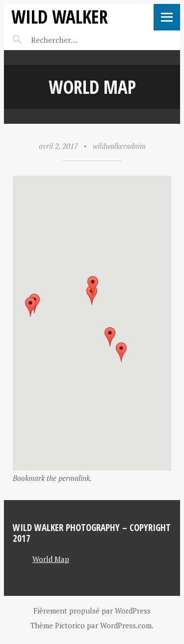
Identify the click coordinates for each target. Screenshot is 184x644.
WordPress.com (126, 625)
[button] (30, 307)
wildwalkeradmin (119, 146)
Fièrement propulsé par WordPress (92, 611)
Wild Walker (60, 16)
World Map (51, 559)
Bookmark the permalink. (52, 478)
